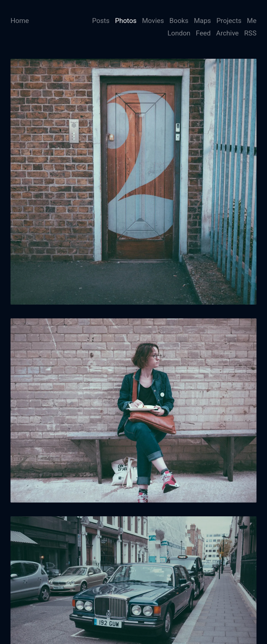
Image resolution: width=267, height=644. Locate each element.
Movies (153, 21)
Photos (126, 21)
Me (252, 21)
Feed (203, 33)
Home (20, 21)
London (179, 33)
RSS (250, 33)
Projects (229, 21)
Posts (101, 21)
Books (179, 21)
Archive (227, 33)
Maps (202, 21)
